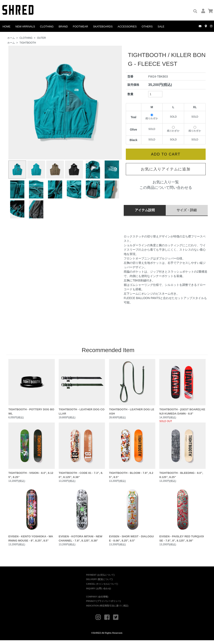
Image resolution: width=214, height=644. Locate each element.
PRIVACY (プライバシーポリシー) (103, 605)
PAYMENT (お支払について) (100, 579)
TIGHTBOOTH (28, 43)
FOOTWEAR (81, 27)
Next (116, 103)
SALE (161, 27)
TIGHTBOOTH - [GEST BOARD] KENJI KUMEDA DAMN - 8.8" (182, 387)
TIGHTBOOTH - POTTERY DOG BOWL (32, 387)
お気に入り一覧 (166, 182)
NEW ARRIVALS (25, 27)
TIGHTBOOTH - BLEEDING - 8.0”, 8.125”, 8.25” (182, 452)
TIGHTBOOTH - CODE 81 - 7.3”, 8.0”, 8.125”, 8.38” (82, 452)
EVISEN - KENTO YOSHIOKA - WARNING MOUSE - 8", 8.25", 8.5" (32, 517)
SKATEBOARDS (103, 27)
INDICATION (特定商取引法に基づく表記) (107, 609)
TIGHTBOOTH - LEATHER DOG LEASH (132, 387)
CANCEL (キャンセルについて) (102, 588)
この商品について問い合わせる (166, 188)
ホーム (11, 38)
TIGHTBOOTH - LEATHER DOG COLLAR (82, 387)
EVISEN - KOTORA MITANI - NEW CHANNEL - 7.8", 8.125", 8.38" (82, 517)
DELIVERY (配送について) (99, 583)
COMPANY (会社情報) (97, 600)
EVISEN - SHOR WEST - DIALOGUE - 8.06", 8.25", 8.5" (132, 517)
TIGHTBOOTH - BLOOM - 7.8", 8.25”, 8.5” (132, 452)
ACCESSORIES (127, 27)
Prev (14, 103)
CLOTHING (47, 27)
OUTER (41, 38)
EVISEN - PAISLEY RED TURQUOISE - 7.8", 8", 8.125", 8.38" (182, 517)
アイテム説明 (145, 210)
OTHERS (147, 27)
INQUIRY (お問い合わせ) (99, 592)
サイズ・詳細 (187, 210)
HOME (6, 27)
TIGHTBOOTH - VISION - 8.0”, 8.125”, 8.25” (32, 452)
